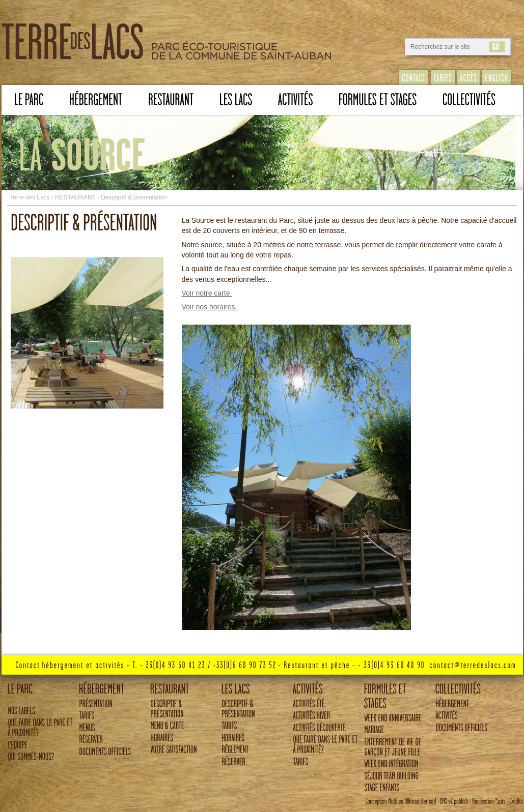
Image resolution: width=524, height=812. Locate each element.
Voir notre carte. (207, 293)
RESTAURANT (75, 197)
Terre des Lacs (30, 197)
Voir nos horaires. (210, 307)
